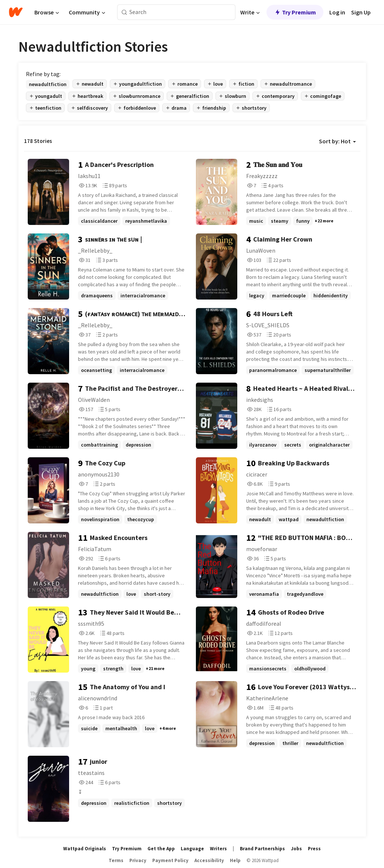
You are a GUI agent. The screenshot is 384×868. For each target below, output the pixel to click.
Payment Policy (170, 860)
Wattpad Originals (85, 849)
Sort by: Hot (337, 141)
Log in (337, 12)
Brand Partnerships (262, 849)
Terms (116, 860)
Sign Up (361, 12)
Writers (218, 849)
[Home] (16, 12)
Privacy (138, 860)
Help (235, 860)
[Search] (124, 12)
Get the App (161, 849)
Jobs (296, 849)
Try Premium (295, 12)
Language (192, 849)
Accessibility (209, 860)
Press (314, 849)
